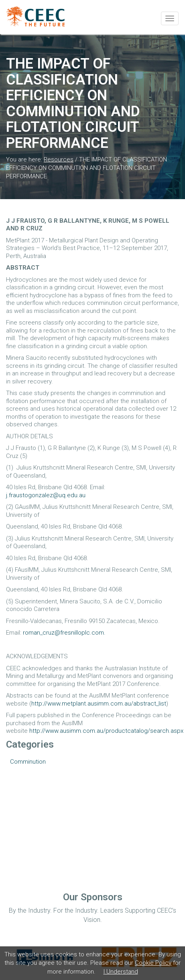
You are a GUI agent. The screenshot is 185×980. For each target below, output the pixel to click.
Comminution (28, 762)
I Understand (121, 972)
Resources (59, 159)
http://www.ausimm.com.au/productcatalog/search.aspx (106, 731)
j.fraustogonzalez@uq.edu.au (46, 495)
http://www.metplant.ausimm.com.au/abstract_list (99, 704)
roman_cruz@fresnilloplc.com (63, 633)
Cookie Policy (153, 963)
